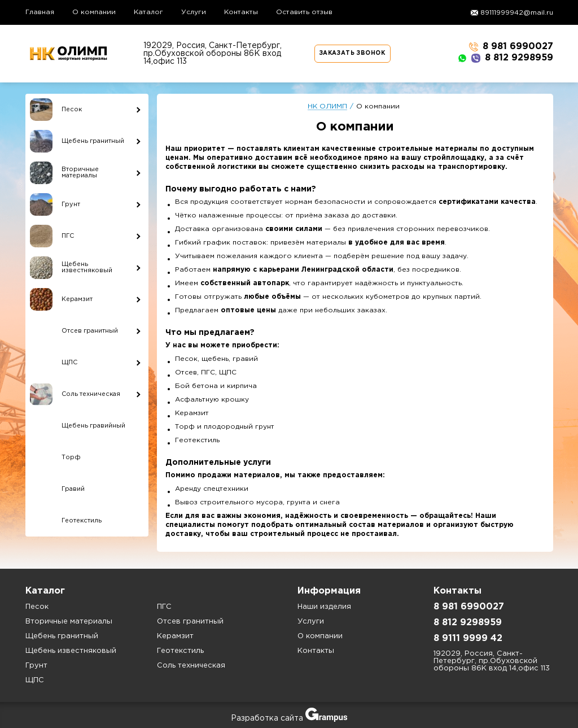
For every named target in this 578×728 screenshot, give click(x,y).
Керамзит (175, 636)
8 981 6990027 (511, 47)
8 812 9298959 (505, 58)
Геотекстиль (180, 651)
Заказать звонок (353, 53)
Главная (40, 12)
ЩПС (35, 680)
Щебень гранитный (62, 636)
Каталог (148, 12)
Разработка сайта (289, 718)
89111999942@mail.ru (517, 13)
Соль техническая (191, 666)
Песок (37, 607)
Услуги (194, 12)
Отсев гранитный (190, 622)
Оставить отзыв (304, 12)
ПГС (164, 607)
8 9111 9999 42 (468, 638)
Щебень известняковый (71, 651)
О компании (94, 12)
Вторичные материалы (69, 622)
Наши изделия (324, 607)
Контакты (241, 12)
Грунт (36, 666)
